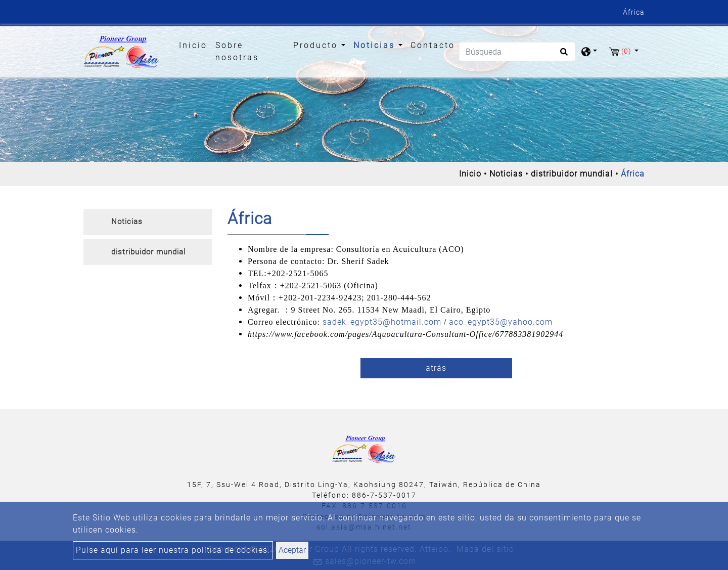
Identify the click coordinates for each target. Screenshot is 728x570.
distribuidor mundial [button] (148, 252)
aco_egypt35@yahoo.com (501, 322)
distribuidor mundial (572, 174)
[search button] (562, 55)
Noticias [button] (376, 45)
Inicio (195, 45)
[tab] (148, 222)
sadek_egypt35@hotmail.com (382, 322)
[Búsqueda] (517, 52)
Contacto (433, 45)
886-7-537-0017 (384, 495)
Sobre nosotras (237, 51)
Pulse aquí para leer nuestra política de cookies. (173, 550)
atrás (436, 368)
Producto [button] (317, 45)
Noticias (506, 174)
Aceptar (292, 550)
